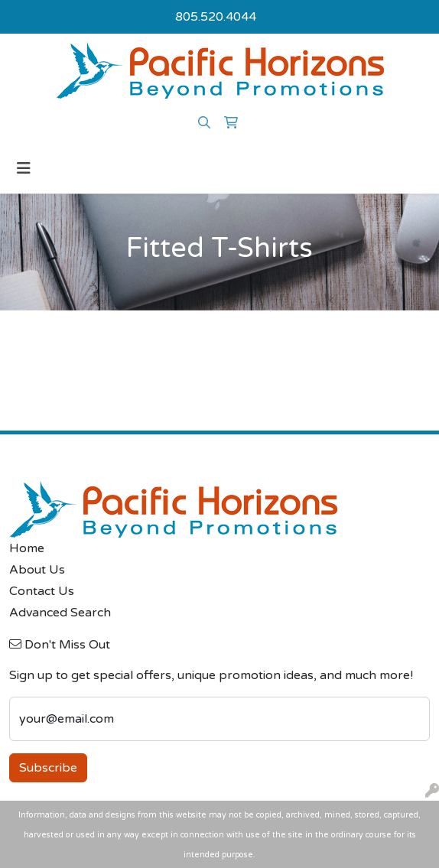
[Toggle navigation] (24, 169)
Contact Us (42, 591)
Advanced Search (60, 613)
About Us (37, 570)
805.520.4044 (216, 17)
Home (27, 548)
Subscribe (48, 768)
